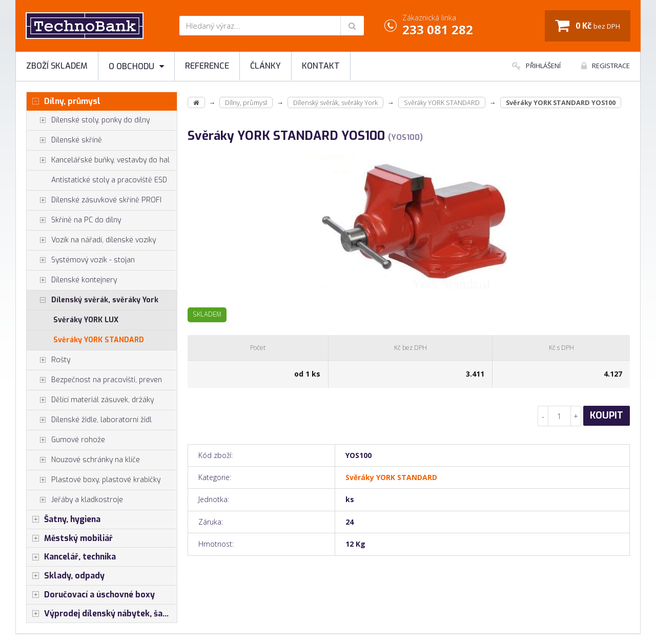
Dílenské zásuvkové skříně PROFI (94, 200)
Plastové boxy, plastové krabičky (94, 480)
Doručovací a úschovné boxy (91, 595)
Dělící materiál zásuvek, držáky (90, 400)
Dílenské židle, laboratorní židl (89, 420)
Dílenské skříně (64, 140)
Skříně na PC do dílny (74, 220)
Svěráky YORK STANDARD (99, 340)
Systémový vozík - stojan (81, 260)
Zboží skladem (57, 66)
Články (265, 66)
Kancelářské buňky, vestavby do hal (98, 160)
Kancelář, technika (71, 557)
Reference (207, 66)
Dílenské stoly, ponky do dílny (88, 120)
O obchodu (136, 66)
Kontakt (321, 66)
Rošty (48, 360)
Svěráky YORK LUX (86, 320)
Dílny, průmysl (64, 101)
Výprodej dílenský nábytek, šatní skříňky (102, 614)
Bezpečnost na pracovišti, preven (94, 380)
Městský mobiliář (70, 538)
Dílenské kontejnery (72, 280)
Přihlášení (536, 66)
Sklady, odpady (66, 576)
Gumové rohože (66, 440)
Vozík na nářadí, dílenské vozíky (91, 240)
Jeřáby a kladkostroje (75, 500)
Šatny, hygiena (64, 520)
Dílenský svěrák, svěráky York (93, 300)
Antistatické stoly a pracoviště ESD (109, 180)
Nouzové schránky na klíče (83, 460)
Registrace (606, 66)
